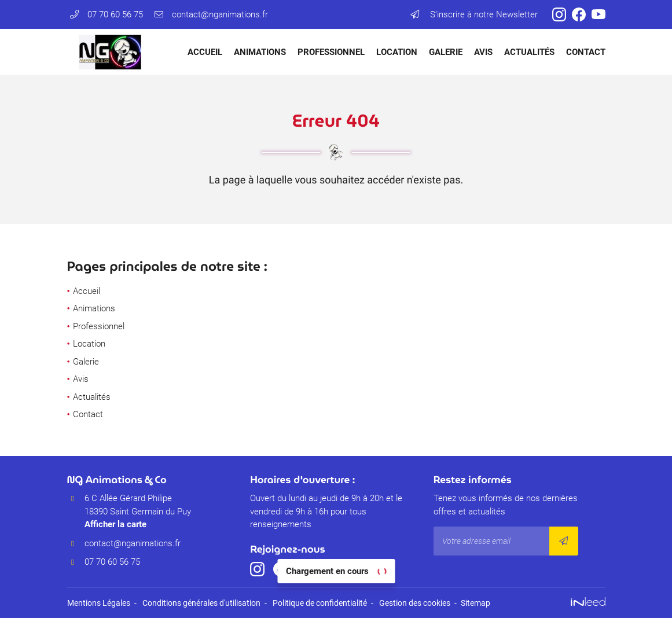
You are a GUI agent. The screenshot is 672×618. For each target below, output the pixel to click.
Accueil (205, 52)
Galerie (446, 52)
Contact (586, 52)
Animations (260, 52)
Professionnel (331, 52)
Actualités (529, 52)
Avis (483, 52)
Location (397, 52)
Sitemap (475, 603)
